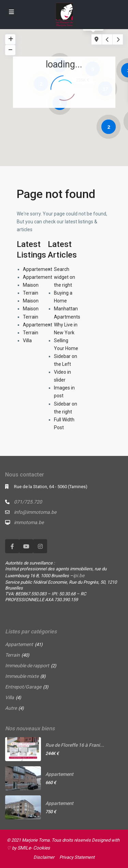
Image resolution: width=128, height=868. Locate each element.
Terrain (31, 293)
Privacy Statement (77, 857)
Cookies (41, 848)
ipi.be (79, 575)
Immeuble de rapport (27, 666)
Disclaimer (44, 857)
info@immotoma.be (35, 512)
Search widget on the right (65, 277)
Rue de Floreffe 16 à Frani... (75, 745)
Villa (27, 340)
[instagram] (40, 546)
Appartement (38, 269)
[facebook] (12, 546)
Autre (11, 708)
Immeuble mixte (22, 676)
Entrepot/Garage (23, 687)
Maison (31, 285)
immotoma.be (29, 522)
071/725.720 (28, 502)
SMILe (24, 848)
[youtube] (26, 546)
